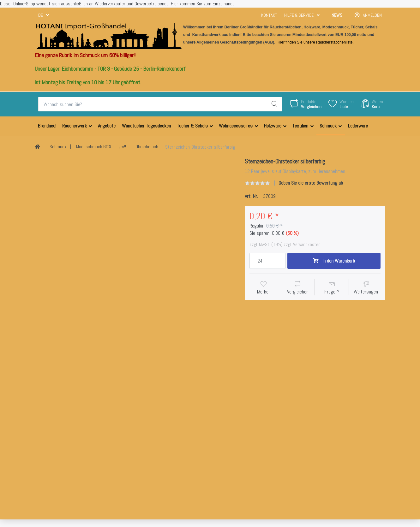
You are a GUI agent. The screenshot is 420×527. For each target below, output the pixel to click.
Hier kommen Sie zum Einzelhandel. (204, 4)
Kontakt (269, 15)
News (337, 15)
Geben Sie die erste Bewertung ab (311, 183)
